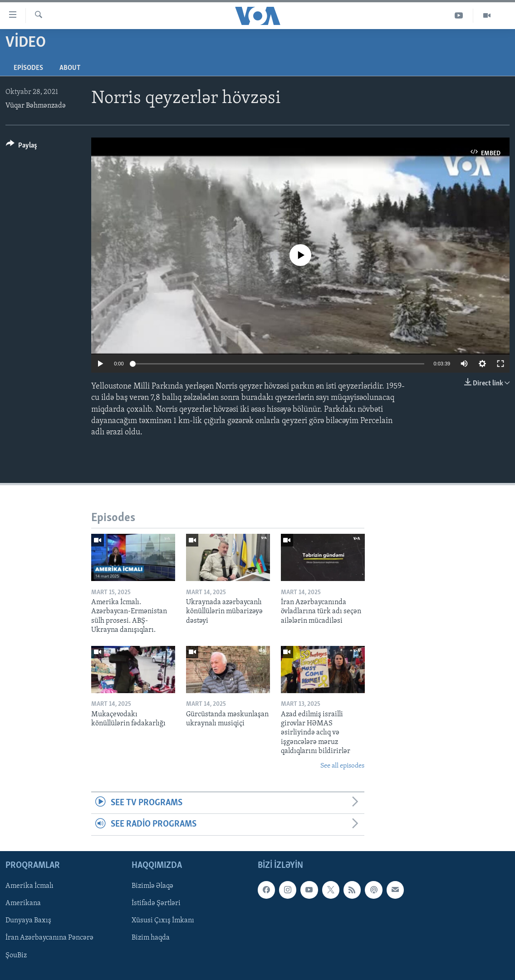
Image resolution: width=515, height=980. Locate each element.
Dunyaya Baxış (28, 921)
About (70, 68)
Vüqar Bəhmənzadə (36, 106)
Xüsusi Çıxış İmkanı (163, 921)
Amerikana (23, 903)
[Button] (22, 147)
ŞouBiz (16, 955)
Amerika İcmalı (29, 886)
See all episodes (342, 766)
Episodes (28, 68)
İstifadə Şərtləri (156, 903)
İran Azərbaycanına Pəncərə (49, 938)
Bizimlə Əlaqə (152, 886)
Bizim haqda (151, 938)
